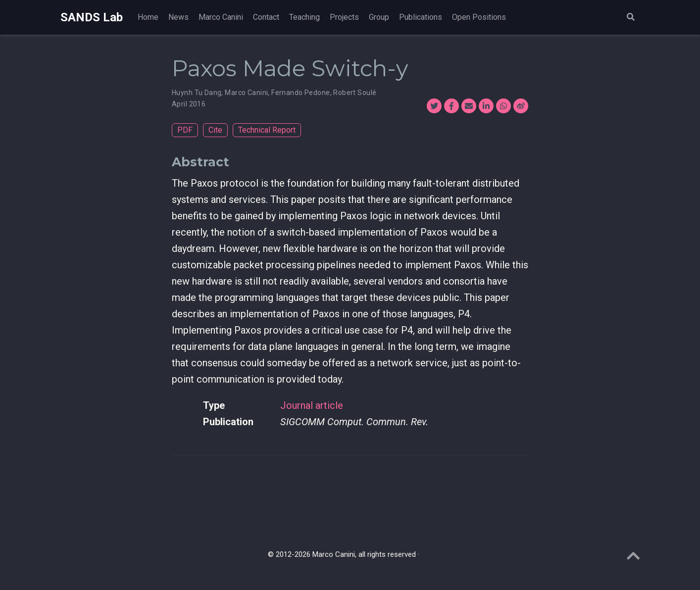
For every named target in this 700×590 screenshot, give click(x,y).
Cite (215, 130)
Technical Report (267, 130)
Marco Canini (246, 93)
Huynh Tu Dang (197, 93)
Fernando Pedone (300, 93)
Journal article (312, 405)
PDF (185, 130)
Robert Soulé (355, 93)
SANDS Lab (92, 17)
